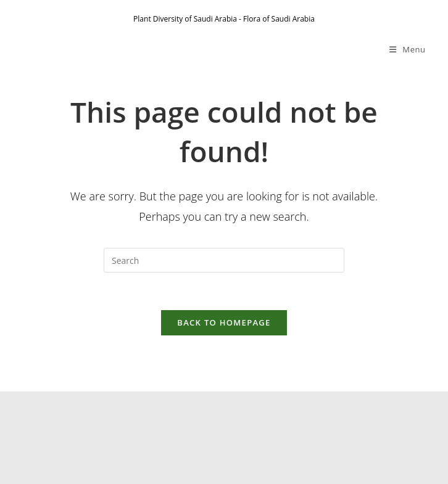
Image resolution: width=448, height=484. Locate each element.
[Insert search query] (224, 260)
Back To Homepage (224, 322)
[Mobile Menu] (408, 49)
